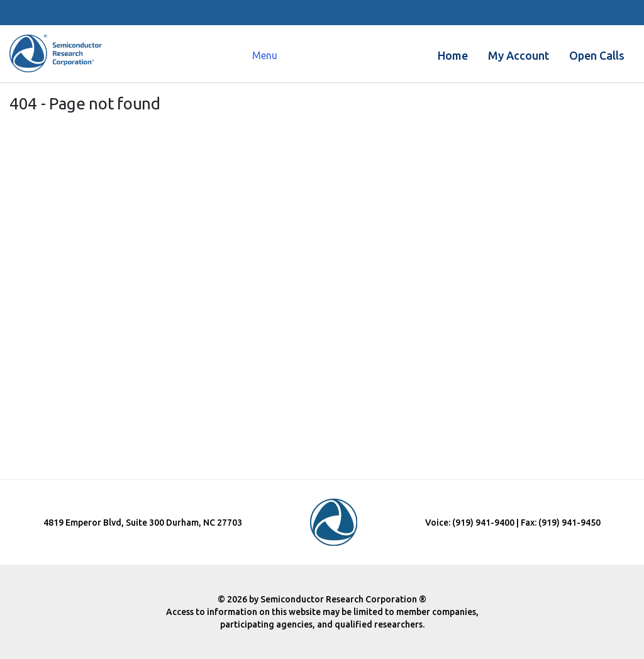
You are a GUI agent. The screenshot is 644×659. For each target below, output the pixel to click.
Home (453, 55)
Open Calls (597, 55)
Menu (265, 55)
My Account (519, 55)
